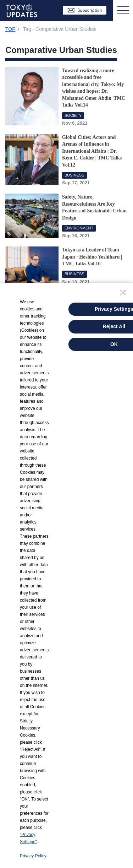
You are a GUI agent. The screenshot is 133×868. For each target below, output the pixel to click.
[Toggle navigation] (123, 11)
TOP (10, 29)
